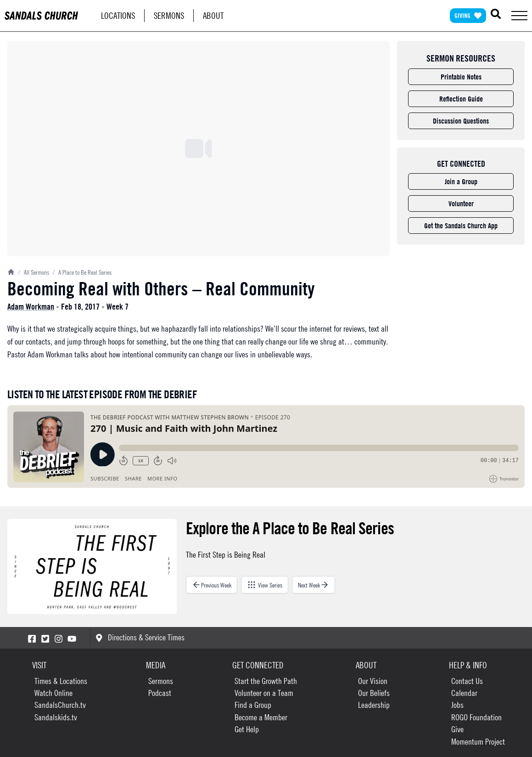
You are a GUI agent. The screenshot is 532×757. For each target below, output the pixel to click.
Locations (118, 15)
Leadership (374, 705)
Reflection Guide (461, 99)
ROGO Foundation (476, 717)
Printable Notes (461, 77)
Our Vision (373, 681)
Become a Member (261, 717)
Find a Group (253, 705)
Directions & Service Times (140, 637)
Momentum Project (478, 742)
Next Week (314, 585)
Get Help (247, 729)
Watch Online (53, 693)
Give (457, 729)
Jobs (457, 705)
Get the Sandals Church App (461, 226)
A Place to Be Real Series (82, 272)
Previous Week (212, 585)
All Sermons (34, 272)
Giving (468, 15)
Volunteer (461, 203)
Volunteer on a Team (264, 693)
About (213, 15)
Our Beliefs (374, 693)
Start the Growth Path (266, 681)
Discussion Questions (461, 121)
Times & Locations (61, 681)
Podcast (160, 693)
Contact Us (467, 681)
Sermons (169, 15)
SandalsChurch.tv (60, 705)
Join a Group (461, 181)
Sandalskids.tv (56, 717)
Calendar (464, 693)
